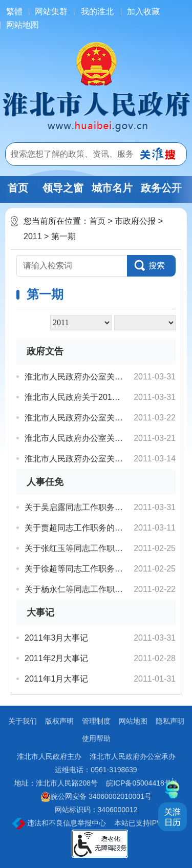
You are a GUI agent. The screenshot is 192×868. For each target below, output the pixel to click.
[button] (151, 266)
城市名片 (112, 188)
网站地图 (23, 25)
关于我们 (23, 721)
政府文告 (45, 351)
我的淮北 (97, 12)
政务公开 (161, 188)
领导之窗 (63, 188)
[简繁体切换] (14, 12)
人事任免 (45, 482)
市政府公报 (135, 221)
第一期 (63, 236)
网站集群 (51, 12)
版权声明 (59, 721)
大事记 (40, 612)
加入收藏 (143, 12)
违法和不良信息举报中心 (59, 823)
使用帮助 (96, 738)
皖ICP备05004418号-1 (142, 783)
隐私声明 (170, 721)
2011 (33, 236)
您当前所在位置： (56, 221)
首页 (18, 188)
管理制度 (96, 721)
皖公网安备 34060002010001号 (96, 797)
